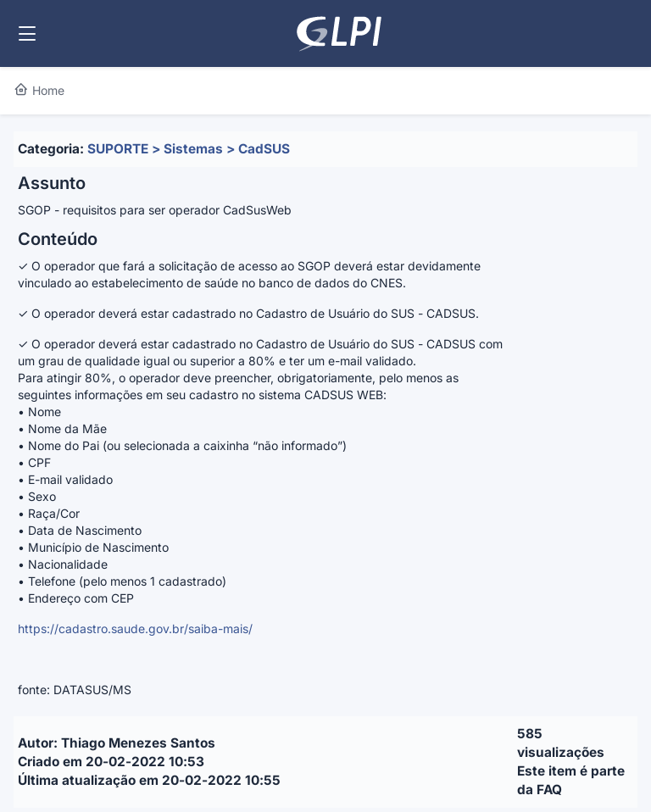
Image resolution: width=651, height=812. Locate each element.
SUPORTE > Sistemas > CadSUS (189, 149)
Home (39, 90)
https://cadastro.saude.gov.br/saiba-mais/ (135, 628)
